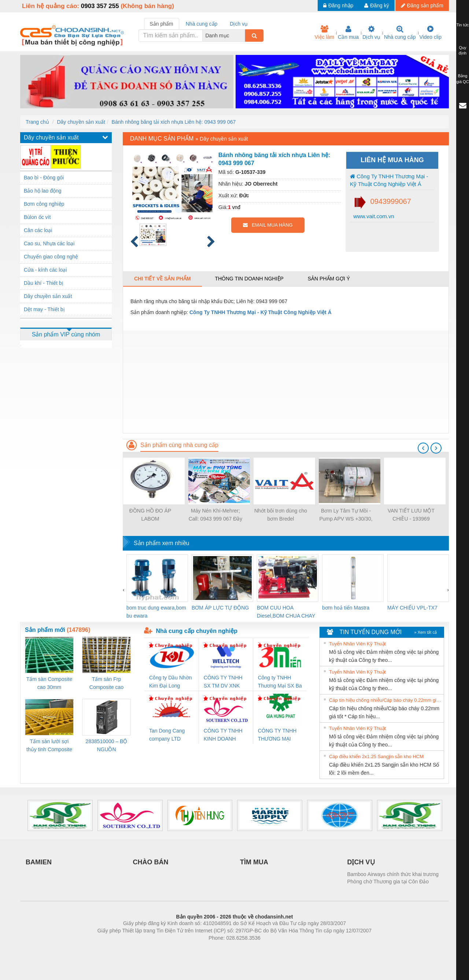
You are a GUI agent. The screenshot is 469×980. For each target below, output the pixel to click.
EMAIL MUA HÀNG (268, 225)
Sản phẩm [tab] (162, 24)
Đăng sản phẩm (422, 5)
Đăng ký (376, 5)
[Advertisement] (286, 382)
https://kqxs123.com (269, 949)
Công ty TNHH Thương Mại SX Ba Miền (280, 682)
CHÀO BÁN (151, 862)
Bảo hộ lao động (43, 191)
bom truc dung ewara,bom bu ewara (156, 612)
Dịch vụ (371, 33)
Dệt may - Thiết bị (44, 309)
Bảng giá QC (462, 79)
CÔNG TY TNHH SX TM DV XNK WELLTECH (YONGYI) (223, 682)
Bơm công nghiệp (44, 204)
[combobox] (243, 36)
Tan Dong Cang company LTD (167, 735)
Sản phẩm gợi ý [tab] (329, 279)
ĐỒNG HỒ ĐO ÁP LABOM (150, 515)
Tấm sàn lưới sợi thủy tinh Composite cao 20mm (49, 746)
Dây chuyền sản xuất (81, 122)
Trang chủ (37, 122)
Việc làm (324, 33)
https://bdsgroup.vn (225, 949)
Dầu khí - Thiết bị (44, 283)
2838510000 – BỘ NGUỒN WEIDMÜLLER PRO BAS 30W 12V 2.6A (107, 746)
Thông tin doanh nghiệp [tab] (249, 279)
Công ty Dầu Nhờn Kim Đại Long (171, 682)
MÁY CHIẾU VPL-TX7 (412, 608)
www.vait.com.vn (373, 216)
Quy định (463, 51)
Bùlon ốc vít (37, 217)
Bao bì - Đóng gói (44, 178)
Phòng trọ (188, 949)
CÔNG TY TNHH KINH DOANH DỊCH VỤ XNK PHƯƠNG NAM (223, 735)
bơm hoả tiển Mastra (346, 608)
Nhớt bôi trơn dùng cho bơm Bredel (281, 515)
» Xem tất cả (425, 632)
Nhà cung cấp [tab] (202, 24)
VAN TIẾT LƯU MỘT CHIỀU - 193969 (411, 515)
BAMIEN (39, 862)
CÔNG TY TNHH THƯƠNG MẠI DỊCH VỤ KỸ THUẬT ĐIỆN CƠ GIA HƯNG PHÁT (278, 735)
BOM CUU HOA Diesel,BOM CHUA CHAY (286, 612)
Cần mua (348, 33)
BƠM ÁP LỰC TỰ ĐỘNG (220, 608)
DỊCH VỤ (361, 862)
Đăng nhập (338, 5)
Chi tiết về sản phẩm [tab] (163, 279)
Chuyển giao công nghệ (51, 257)
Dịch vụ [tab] (239, 24)
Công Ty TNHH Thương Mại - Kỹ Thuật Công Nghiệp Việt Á (389, 180)
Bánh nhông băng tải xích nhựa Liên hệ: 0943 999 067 (174, 122)
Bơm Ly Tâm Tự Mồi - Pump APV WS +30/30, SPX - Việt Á (346, 515)
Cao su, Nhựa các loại (49, 243)
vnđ (236, 207)
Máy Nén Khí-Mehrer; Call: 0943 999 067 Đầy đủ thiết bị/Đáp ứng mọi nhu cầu (215, 515)
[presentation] (423, 448)
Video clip (431, 33)
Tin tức (463, 25)
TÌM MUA (254, 862)
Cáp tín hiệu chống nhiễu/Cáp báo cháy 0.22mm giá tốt (385, 700)
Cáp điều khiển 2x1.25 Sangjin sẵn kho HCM (376, 757)
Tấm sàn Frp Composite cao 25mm (106, 684)
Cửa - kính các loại (45, 270)
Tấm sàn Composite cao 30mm (49, 683)
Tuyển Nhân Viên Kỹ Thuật (357, 644)
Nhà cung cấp (400, 33)
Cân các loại (38, 230)
